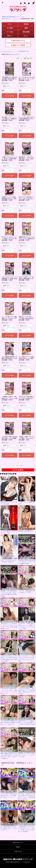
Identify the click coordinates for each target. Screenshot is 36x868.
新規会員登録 (26, 32)
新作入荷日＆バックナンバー (11, 51)
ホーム (10, 24)
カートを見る (10, 32)
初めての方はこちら (18, 41)
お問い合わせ (18, 851)
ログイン (26, 36)
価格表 (26, 28)
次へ (22, 466)
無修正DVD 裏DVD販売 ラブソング (18, 859)
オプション (5, 83)
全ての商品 (10, 28)
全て (2, 51)
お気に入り (10, 36)
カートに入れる (9, 96)
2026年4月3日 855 (24, 51)
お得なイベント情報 (18, 46)
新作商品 (26, 24)
